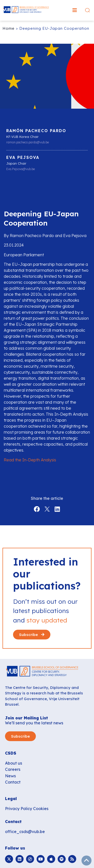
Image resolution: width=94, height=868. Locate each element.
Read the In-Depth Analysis (30, 460)
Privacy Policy (19, 809)
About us (14, 763)
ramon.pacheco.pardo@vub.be (28, 142)
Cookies (41, 809)
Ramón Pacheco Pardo (36, 131)
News (10, 776)
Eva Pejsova (23, 157)
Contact (13, 782)
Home (9, 28)
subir (86, 861)
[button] (75, 10)
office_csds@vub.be (25, 832)
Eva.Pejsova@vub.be (21, 169)
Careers (13, 769)
